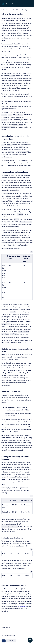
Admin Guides (16, 10)
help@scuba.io (22, 606)
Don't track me (11, 641)
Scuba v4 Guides (6, 10)
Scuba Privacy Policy (8, 635)
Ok (4, 641)
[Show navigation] (30, 640)
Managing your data (27, 10)
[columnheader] (5, 259)
